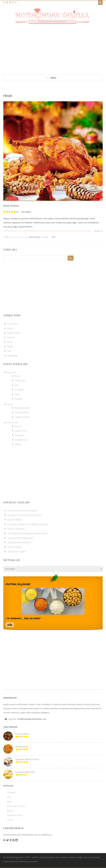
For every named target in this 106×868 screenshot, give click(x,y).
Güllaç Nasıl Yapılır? (17, 552)
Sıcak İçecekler (22, 412)
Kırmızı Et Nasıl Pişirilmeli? (20, 542)
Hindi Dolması (11, 206)
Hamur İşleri (21, 381)
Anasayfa (11, 793)
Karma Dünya (35, 237)
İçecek (10, 404)
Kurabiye (19, 390)
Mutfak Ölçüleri (15, 547)
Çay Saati (12, 372)
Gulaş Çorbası (22, 734)
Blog (9, 802)
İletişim (10, 811)
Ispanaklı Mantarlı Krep (27, 759)
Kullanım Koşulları (15, 815)
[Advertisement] (53, 47)
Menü (53, 78)
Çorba (10, 328)
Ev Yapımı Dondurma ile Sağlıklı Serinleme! (28, 524)
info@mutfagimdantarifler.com (32, 719)
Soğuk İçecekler (22, 417)
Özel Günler (13, 422)
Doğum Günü (21, 431)
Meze (10, 342)
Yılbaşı (18, 444)
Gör (10, 625)
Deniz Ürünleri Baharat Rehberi (22, 511)
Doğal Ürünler (14, 333)
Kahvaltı (11, 337)
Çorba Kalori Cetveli (16, 806)
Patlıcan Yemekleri (16, 529)
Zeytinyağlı (12, 356)
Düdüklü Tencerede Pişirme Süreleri (25, 515)
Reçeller (19, 399)
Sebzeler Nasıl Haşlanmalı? (20, 538)
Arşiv (9, 797)
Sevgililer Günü (22, 440)
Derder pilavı (22, 747)
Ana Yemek (12, 324)
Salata (10, 346)
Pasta (18, 394)
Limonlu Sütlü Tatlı (25, 772)
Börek (18, 376)
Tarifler (10, 820)
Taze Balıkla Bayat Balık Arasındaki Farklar (28, 533)
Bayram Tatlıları (15, 520)
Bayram (18, 426)
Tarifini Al (99, 231)
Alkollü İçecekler (22, 408)
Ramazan (19, 435)
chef (53, 237)
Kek (17, 385)
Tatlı (9, 351)
